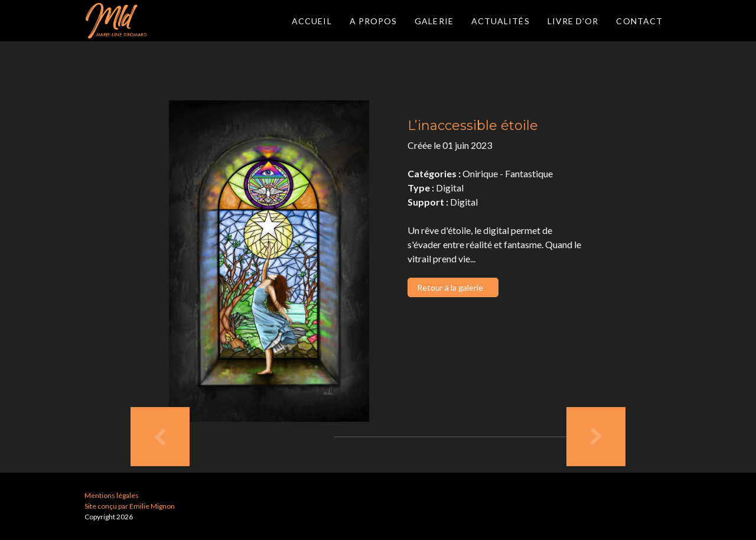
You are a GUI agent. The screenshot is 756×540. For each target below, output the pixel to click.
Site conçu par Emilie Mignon (130, 506)
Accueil (312, 21)
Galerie (434, 21)
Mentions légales (112, 495)
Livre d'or (573, 21)
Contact (639, 21)
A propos (374, 21)
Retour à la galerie (450, 287)
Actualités (501, 21)
